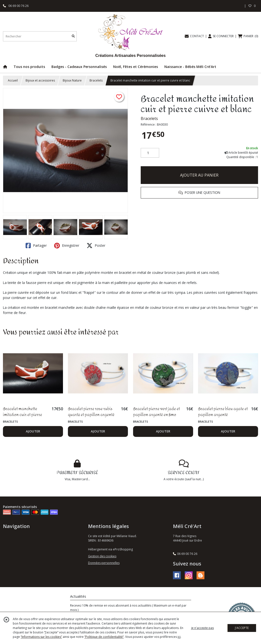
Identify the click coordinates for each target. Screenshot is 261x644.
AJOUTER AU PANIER (199, 175)
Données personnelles (104, 563)
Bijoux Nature (72, 80)
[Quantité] (150, 153)
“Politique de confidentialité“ (104, 637)
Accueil (13, 80)
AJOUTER (33, 431)
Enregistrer (67, 246)
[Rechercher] (73, 36)
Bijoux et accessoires (40, 80)
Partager (36, 246)
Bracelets (96, 80)
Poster (96, 246)
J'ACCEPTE (242, 628)
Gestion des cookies (102, 556)
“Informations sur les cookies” (41, 637)
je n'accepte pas (202, 628)
